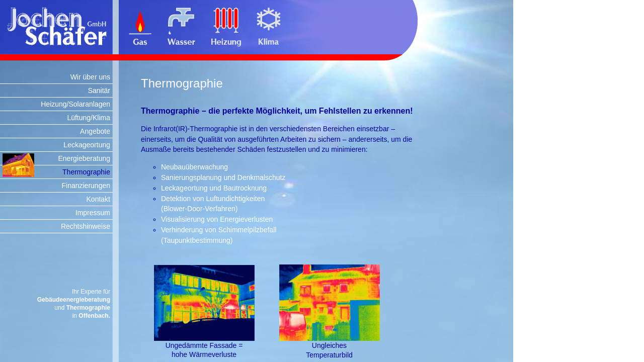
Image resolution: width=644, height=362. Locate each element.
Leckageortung (87, 145)
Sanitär (99, 90)
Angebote (95, 131)
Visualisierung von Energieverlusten (217, 219)
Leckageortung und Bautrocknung (214, 188)
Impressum (93, 213)
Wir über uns (90, 77)
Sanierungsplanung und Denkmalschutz (223, 177)
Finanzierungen (86, 186)
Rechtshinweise (86, 226)
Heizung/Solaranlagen (75, 104)
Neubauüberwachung (194, 167)
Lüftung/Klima (89, 118)
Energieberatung (84, 158)
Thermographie (86, 172)
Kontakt (98, 199)
